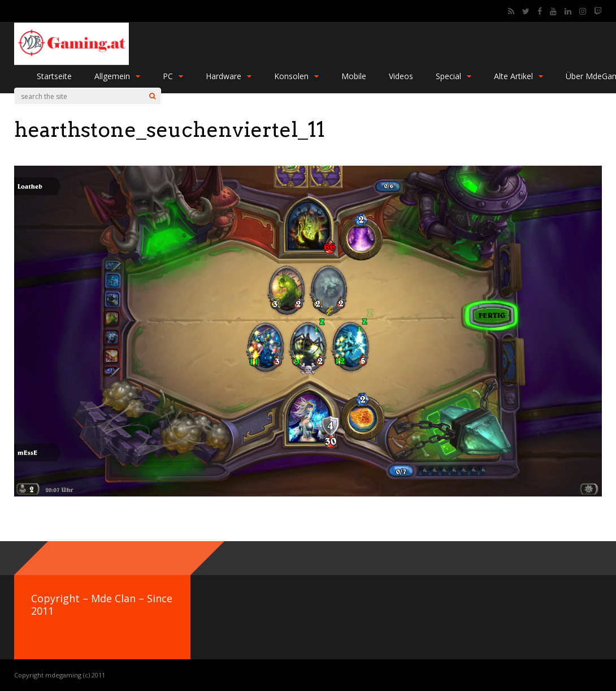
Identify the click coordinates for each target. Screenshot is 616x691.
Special (454, 76)
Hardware (229, 76)
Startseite (54, 76)
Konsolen (296, 76)
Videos (401, 76)
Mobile (354, 76)
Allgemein (117, 76)
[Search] (152, 96)
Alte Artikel (519, 76)
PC (173, 76)
